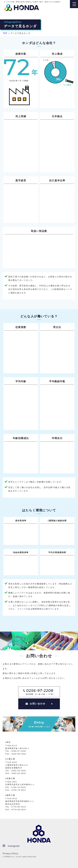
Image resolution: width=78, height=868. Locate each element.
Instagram (11, 846)
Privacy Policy (11, 854)
